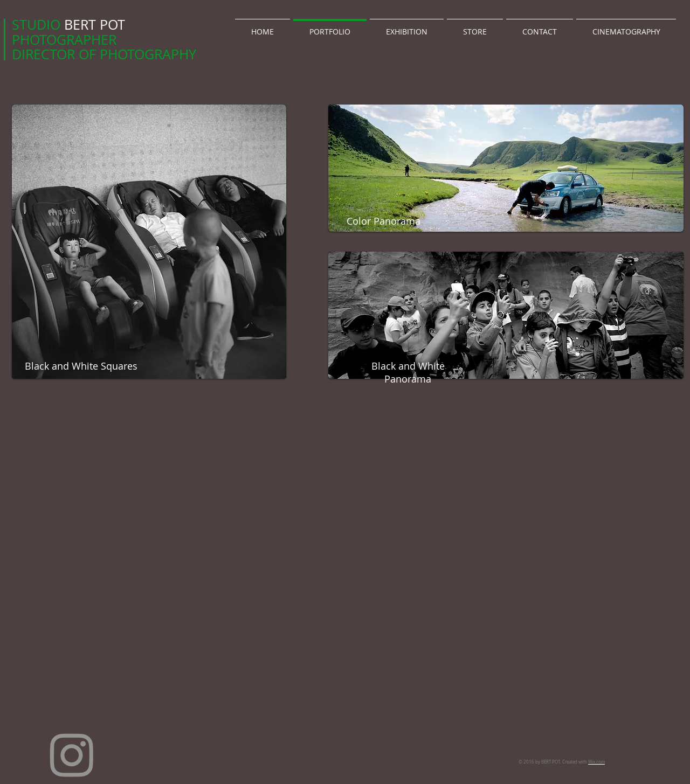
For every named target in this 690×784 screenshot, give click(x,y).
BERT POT (95, 25)
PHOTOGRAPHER (64, 40)
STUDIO (38, 25)
